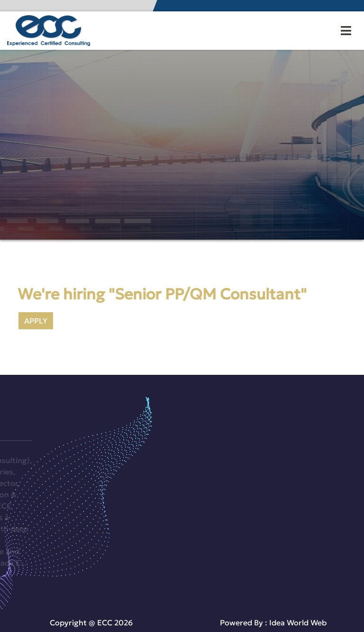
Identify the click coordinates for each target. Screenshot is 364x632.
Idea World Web (298, 623)
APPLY (36, 321)
